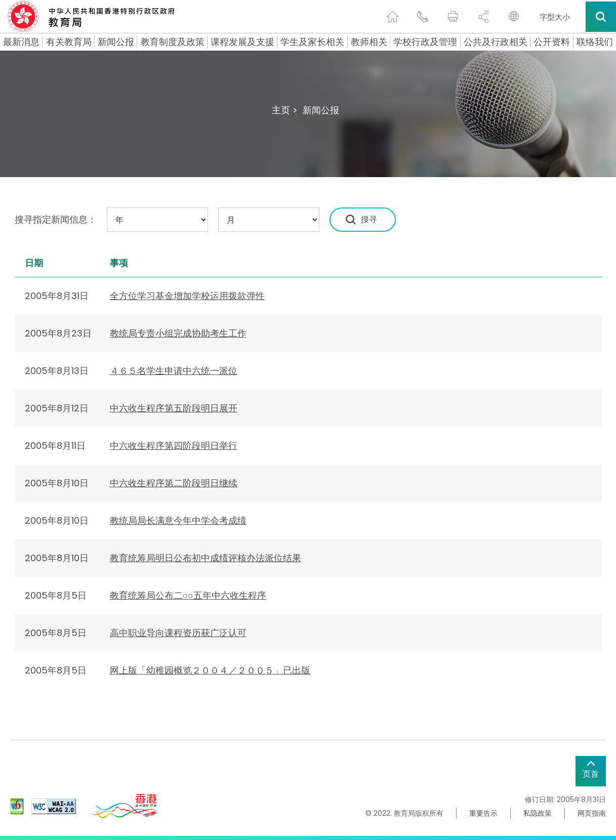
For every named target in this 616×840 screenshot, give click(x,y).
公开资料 (552, 42)
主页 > (285, 110)
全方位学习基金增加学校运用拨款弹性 (187, 296)
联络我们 (595, 42)
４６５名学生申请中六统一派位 (174, 371)
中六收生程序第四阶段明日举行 (174, 446)
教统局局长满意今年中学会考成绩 (178, 520)
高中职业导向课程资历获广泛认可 (178, 633)
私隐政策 (538, 813)
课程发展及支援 (242, 42)
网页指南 (592, 813)
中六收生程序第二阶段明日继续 (174, 483)
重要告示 (483, 813)
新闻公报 (116, 42)
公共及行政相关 (496, 42)
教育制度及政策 (173, 42)
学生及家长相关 (312, 42)
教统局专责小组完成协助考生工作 (178, 333)
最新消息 (21, 42)
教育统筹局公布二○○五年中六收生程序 (188, 595)
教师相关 (369, 42)
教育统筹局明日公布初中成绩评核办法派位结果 (206, 558)
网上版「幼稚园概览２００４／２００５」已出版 (210, 670)
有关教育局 (69, 42)
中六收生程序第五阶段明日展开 (174, 408)
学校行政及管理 (425, 42)
